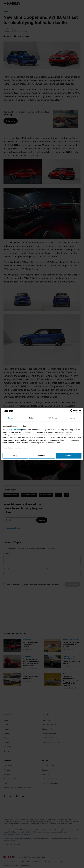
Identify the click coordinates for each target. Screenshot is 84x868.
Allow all (69, 456)
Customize (42, 456)
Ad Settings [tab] (52, 418)
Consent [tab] (11, 418)
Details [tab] (32, 418)
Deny (15, 456)
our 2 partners (15, 429)
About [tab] (73, 418)
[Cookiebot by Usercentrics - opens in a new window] (72, 411)
